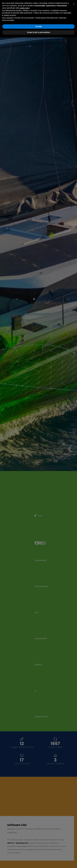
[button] (74, 835)
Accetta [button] (39, 857)
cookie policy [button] (25, 839)
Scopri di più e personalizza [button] (38, 863)
